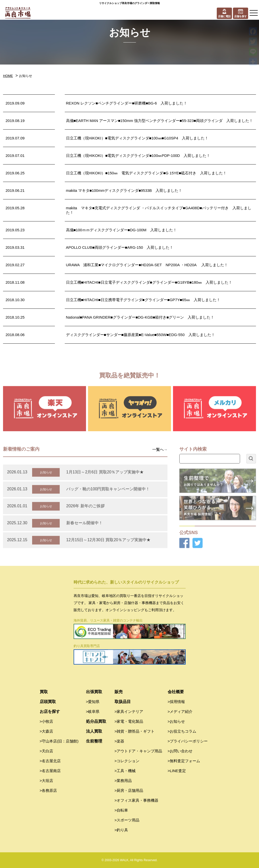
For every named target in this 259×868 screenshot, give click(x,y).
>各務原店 (48, 790)
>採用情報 (176, 702)
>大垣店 (47, 781)
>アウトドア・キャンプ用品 (138, 751)
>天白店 (47, 751)
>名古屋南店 (50, 771)
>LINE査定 (177, 771)
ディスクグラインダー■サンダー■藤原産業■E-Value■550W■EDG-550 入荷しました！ (141, 335)
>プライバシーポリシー (188, 741)
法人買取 (94, 731)
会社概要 (176, 692)
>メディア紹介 (180, 711)
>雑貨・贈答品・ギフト (135, 731)
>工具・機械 (125, 771)
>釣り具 (121, 830)
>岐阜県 (93, 711)
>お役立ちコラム (182, 731)
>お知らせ (176, 721)
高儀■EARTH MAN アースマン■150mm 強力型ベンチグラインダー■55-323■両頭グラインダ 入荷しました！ (159, 121)
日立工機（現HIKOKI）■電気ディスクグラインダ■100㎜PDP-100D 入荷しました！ (138, 156)
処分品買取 (96, 721)
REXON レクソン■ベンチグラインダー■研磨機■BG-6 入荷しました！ (127, 103)
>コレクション (127, 761)
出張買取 (94, 692)
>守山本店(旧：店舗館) (59, 741)
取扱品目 (123, 702)
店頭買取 (48, 702)
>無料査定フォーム (184, 761)
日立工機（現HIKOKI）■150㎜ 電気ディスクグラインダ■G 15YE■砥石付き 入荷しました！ (146, 173)
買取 (44, 692)
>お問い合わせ (180, 751)
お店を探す (50, 711)
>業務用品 (123, 781)
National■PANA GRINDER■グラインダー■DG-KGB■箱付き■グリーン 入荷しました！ (140, 317)
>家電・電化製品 (129, 721)
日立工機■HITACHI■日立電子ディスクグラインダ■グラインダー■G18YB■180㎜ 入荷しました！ (149, 282)
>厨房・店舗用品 (129, 790)
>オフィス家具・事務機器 (137, 800)
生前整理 (94, 741)
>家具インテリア (129, 711)
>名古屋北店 (50, 761)
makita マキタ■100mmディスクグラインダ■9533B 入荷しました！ (124, 190)
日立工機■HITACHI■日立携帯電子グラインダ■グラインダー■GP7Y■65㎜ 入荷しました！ (143, 300)
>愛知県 (93, 702)
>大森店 (47, 731)
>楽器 (120, 741)
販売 (119, 692)
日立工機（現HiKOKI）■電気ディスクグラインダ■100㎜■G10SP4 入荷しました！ (137, 138)
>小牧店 (47, 721)
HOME (8, 76)
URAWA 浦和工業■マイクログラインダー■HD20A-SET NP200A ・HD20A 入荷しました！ (147, 265)
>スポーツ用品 (127, 820)
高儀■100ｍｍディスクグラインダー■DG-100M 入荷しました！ (121, 230)
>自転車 (121, 810)
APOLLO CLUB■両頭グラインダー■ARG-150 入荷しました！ (120, 247)
